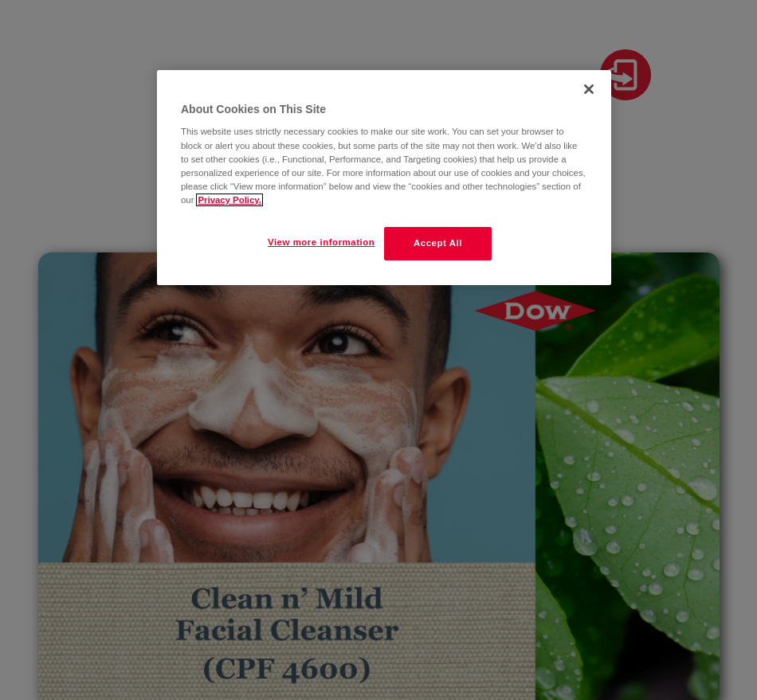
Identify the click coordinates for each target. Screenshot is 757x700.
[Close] (589, 89)
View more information (321, 242)
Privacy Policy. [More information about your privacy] (229, 200)
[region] (384, 178)
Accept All (438, 243)
